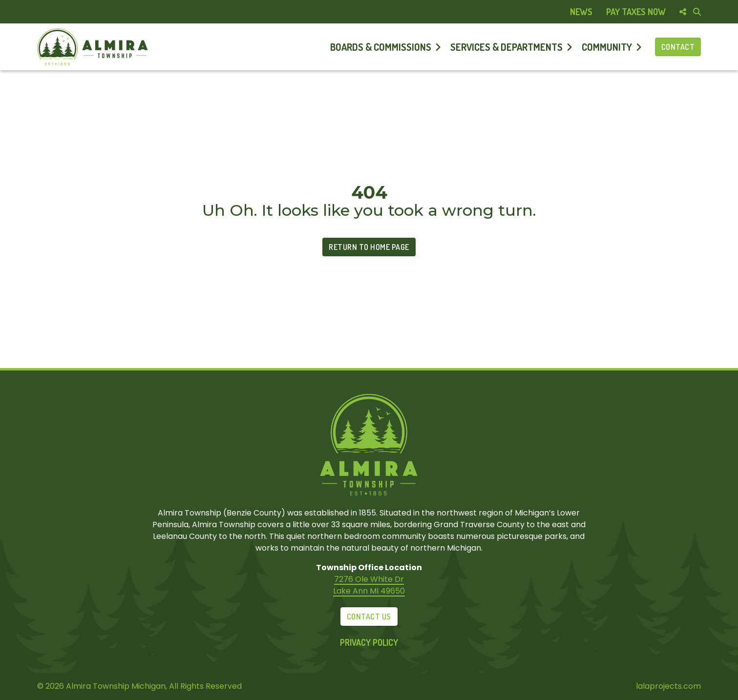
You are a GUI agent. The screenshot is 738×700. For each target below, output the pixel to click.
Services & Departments (506, 47)
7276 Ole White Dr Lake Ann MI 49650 (369, 585)
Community (607, 47)
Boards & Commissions (381, 47)
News (581, 12)
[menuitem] (581, 12)
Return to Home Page (369, 247)
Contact (678, 47)
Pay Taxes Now (636, 12)
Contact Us (369, 617)
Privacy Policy (369, 642)
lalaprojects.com (668, 686)
